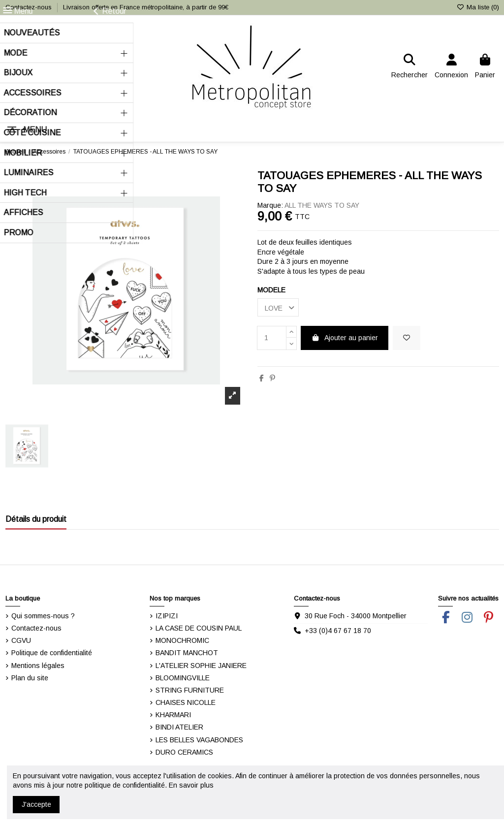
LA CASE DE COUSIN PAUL (199, 628)
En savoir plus (191, 785)
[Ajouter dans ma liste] (407, 338)
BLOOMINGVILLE (183, 678)
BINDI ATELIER (179, 727)
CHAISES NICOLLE (186, 702)
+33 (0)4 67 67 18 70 (338, 631)
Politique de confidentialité (52, 653)
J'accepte (36, 804)
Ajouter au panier (345, 338)
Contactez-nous (30, 7)
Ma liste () (477, 7)
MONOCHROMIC (182, 640)
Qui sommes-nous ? (43, 616)
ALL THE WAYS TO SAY (322, 205)
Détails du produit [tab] (36, 519)
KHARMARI (173, 715)
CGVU (21, 640)
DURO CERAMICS (184, 752)
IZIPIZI (167, 616)
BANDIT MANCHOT (187, 653)
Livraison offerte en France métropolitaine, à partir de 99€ (146, 7)
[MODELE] (278, 307)
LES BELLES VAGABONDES (199, 740)
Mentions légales (38, 666)
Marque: (270, 205)
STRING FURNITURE (190, 690)
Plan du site (30, 678)
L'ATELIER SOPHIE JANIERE (201, 666)
